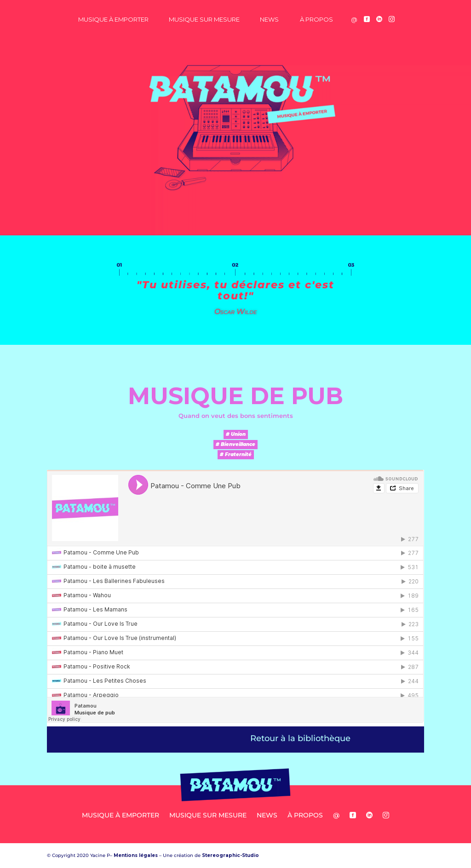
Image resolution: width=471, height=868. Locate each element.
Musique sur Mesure (204, 19)
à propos (316, 19)
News (269, 19)
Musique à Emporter (113, 19)
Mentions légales (136, 855)
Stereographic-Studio (230, 855)
